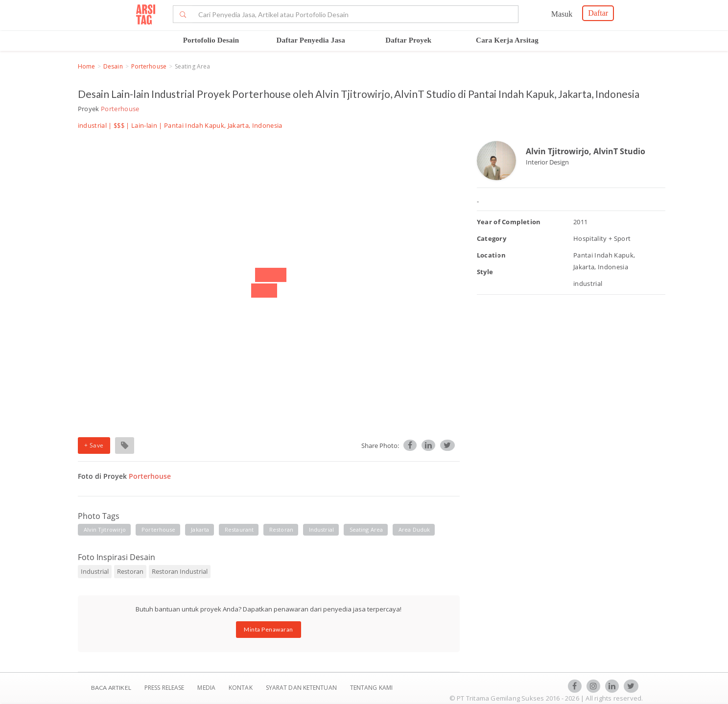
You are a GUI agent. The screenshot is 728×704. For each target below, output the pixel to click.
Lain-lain (144, 125)
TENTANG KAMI (371, 688)
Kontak (241, 688)
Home (86, 66)
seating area (366, 529)
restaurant (239, 529)
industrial (321, 529)
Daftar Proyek (408, 40)
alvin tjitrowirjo (105, 529)
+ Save (94, 445)
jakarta (200, 529)
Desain (113, 66)
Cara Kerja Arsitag (507, 40)
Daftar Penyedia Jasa (310, 40)
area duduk (414, 529)
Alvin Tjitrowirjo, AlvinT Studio (586, 151)
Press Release (164, 688)
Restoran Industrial (180, 571)
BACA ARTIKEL (111, 688)
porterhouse (158, 529)
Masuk (562, 14)
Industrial (95, 571)
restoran (281, 529)
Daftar (598, 13)
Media (207, 688)
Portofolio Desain (211, 40)
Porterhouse (149, 66)
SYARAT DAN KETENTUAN (302, 688)
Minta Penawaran (269, 629)
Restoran (130, 571)
